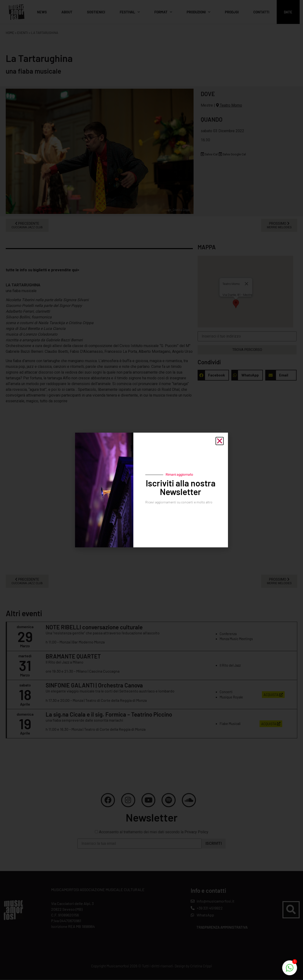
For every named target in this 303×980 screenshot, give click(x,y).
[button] (220, 441)
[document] (151, 490)
